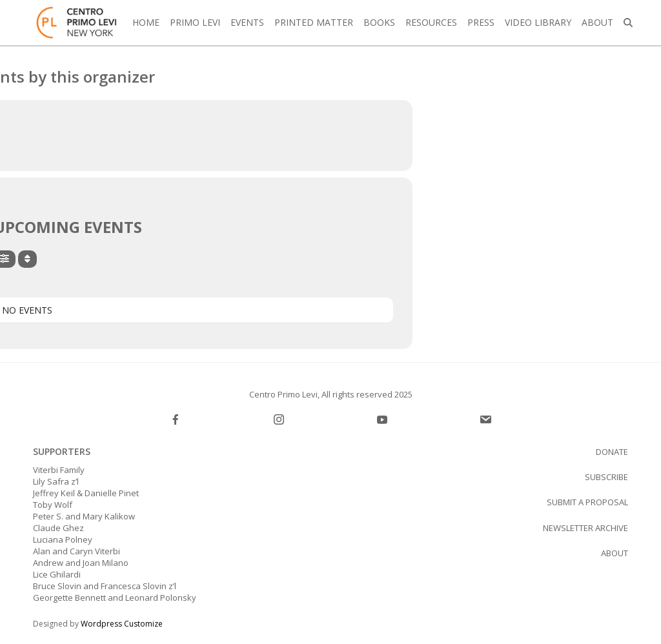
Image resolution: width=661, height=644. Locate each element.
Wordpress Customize (122, 624)
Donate (612, 452)
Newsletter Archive (585, 528)
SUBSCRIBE (606, 477)
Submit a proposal (587, 502)
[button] (628, 23)
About (615, 553)
